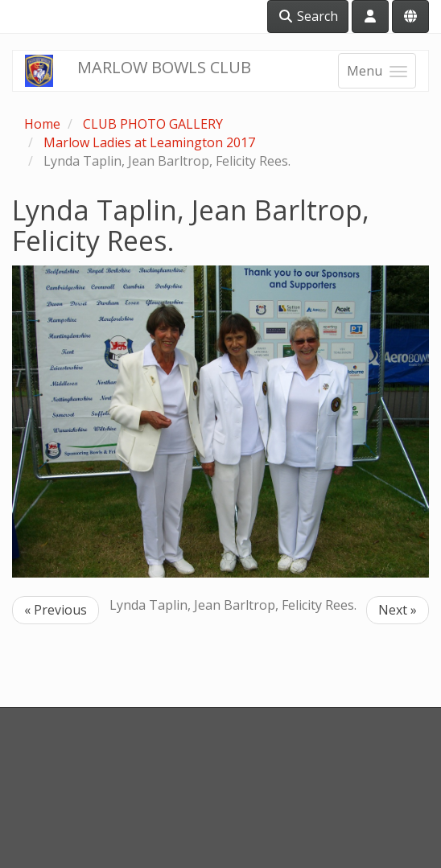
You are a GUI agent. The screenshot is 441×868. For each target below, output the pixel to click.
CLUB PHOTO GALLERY (153, 124)
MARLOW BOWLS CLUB (164, 67)
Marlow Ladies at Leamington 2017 (149, 142)
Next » (398, 610)
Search (308, 16)
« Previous (56, 610)
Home (42, 124)
